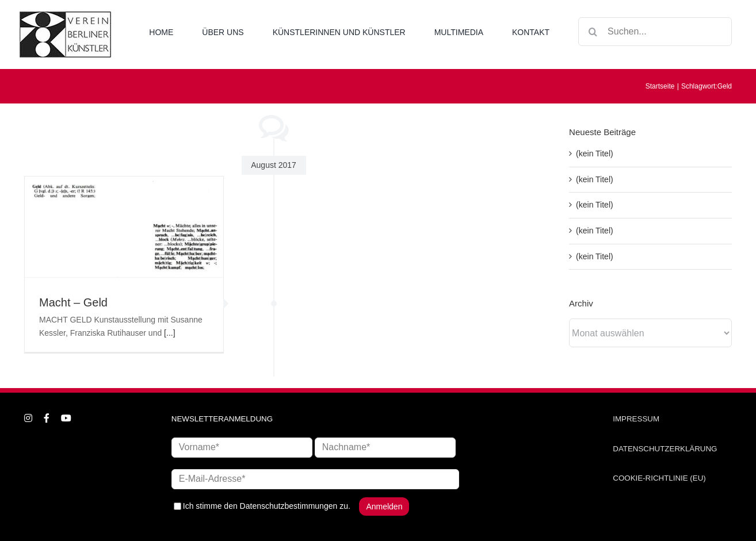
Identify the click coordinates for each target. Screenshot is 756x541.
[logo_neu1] (65, 16)
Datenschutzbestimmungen (289, 505)
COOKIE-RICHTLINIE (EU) (659, 478)
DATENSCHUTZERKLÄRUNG (665, 449)
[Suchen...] (655, 32)
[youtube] (66, 418)
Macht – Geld (73, 302)
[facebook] (47, 418)
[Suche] (593, 32)
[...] (169, 333)
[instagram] (28, 418)
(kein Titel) (595, 154)
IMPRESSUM (636, 419)
